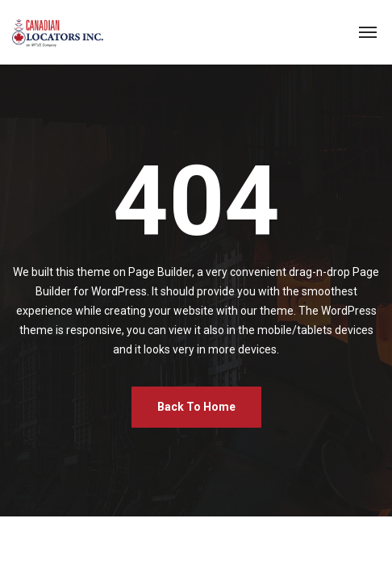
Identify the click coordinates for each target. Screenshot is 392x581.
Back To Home (196, 407)
